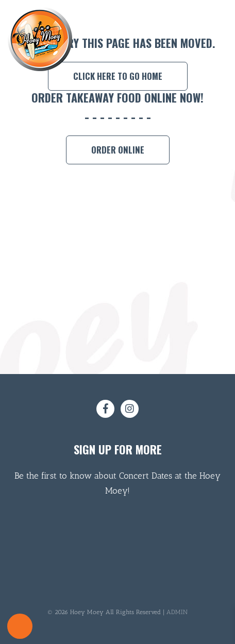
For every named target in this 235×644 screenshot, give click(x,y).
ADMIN (177, 612)
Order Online (118, 150)
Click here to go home (118, 76)
